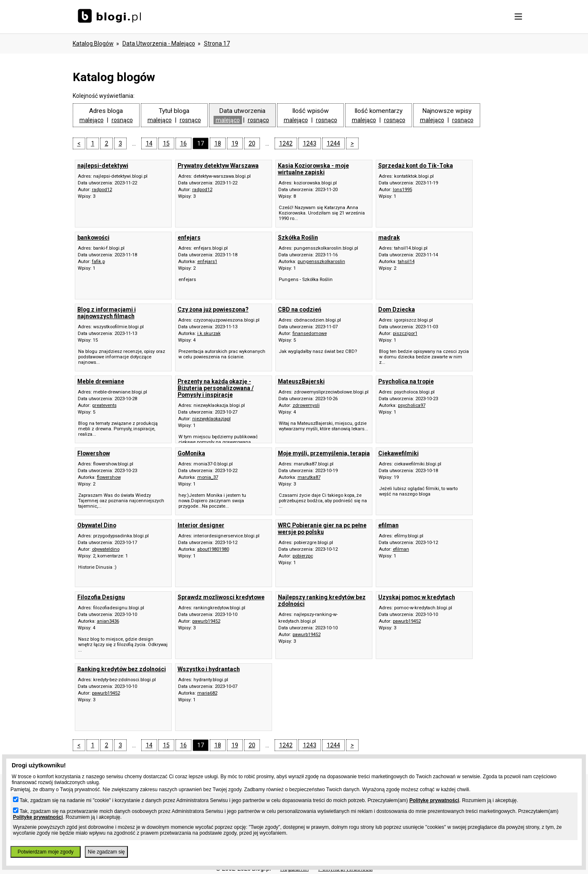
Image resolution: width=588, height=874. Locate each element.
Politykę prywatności (434, 800)
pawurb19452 (206, 621)
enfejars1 (207, 262)
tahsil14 (406, 262)
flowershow (109, 477)
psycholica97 (412, 405)
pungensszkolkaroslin (321, 262)
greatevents (104, 405)
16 (183, 143)
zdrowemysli (306, 405)
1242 (286, 143)
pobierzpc (303, 556)
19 (235, 143)
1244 (333, 143)
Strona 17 (217, 43)
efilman (401, 549)
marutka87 (309, 477)
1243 (310, 143)
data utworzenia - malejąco (159, 43)
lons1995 (402, 190)
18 (218, 143)
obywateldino (106, 549)
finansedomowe (310, 333)
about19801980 (213, 549)
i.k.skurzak (209, 333)
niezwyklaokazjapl (211, 419)
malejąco (92, 120)
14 (149, 143)
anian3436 (108, 621)
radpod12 (102, 190)
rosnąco (122, 120)
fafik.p (98, 262)
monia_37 (208, 477)
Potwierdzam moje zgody (46, 852)
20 (252, 143)
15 (166, 143)
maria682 (207, 693)
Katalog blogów (93, 43)
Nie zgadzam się (106, 852)
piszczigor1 (405, 333)
